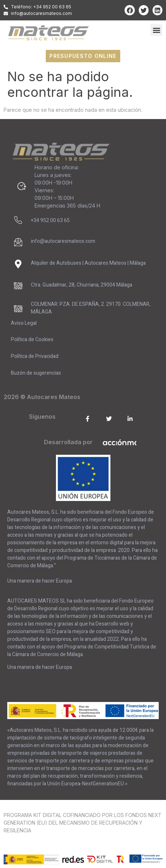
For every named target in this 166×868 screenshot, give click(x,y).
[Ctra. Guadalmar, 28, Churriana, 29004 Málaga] (18, 286)
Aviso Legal (24, 323)
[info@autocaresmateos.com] (18, 242)
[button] (156, 30)
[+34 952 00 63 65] (18, 220)
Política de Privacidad (35, 356)
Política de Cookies (32, 340)
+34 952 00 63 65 (50, 220)
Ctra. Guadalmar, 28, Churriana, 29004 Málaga (82, 285)
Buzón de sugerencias (36, 373)
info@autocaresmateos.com (63, 241)
